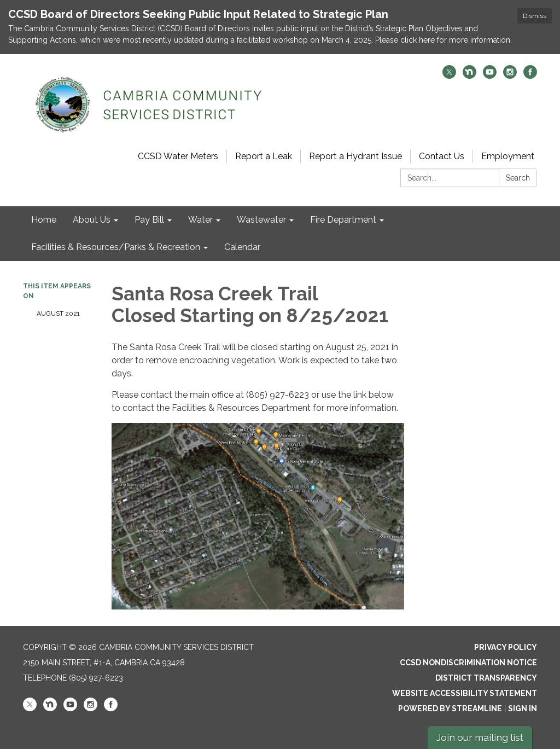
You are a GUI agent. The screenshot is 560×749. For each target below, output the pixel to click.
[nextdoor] (469, 76)
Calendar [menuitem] (242, 247)
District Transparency (486, 678)
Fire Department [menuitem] (343, 220)
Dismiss (535, 16)
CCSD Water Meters (178, 156)
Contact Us (442, 156)
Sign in (523, 709)
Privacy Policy (506, 647)
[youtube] (490, 76)
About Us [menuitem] (92, 220)
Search (518, 178)
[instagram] (510, 76)
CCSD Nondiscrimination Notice (468, 663)
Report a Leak (264, 156)
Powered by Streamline (450, 709)
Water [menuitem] (200, 220)
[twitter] (449, 76)
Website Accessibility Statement (465, 693)
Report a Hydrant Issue (355, 156)
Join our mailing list (480, 737)
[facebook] (530, 76)
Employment (508, 156)
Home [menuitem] (44, 220)
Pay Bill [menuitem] (149, 220)
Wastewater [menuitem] (261, 220)
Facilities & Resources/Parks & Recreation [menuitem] (116, 247)
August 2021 (58, 313)
